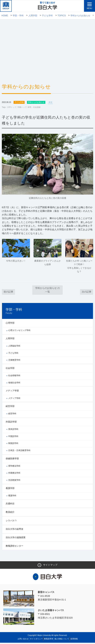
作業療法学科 (14, 474)
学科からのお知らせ (80, 16)
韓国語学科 (13, 444)
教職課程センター (14, 547)
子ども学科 (47, 16)
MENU (89, 8)
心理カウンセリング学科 (19, 332)
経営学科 (12, 415)
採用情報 (74, 640)
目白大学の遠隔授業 (16, 539)
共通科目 (10, 505)
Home (5, 16)
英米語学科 (13, 430)
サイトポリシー (36, 640)
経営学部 (10, 407)
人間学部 (33, 16)
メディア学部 (12, 392)
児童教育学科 (14, 361)
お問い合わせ (23, 640)
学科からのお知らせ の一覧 (47, 291)
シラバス (10, 522)
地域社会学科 (14, 384)
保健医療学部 (12, 460)
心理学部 (10, 324)
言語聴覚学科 (14, 481)
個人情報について (62, 640)
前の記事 (8, 293)
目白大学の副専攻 (14, 530)
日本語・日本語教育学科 (19, 451)
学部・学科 (18, 16)
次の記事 (87, 293)
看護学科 (12, 497)
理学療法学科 (14, 467)
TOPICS (62, 16)
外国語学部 (11, 423)
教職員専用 (49, 640)
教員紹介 (10, 513)
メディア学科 (14, 399)
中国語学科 (13, 437)
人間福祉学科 (14, 347)
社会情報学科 (14, 377)
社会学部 (10, 369)
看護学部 (10, 489)
